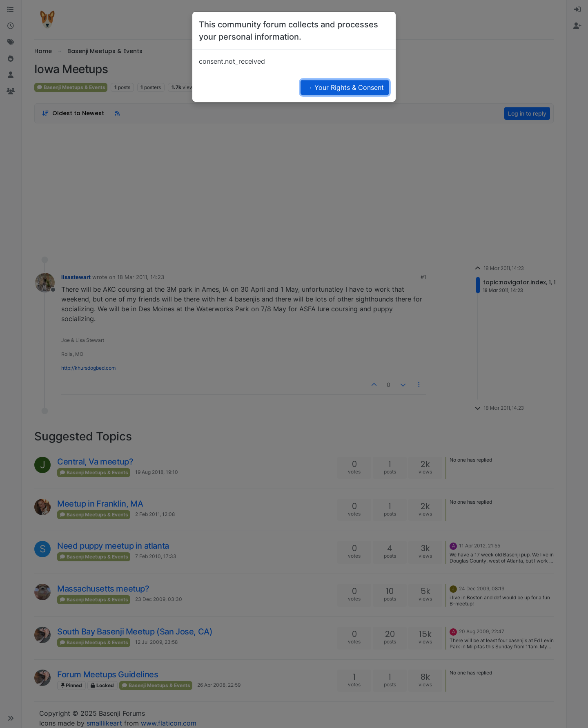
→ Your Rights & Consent (345, 87)
